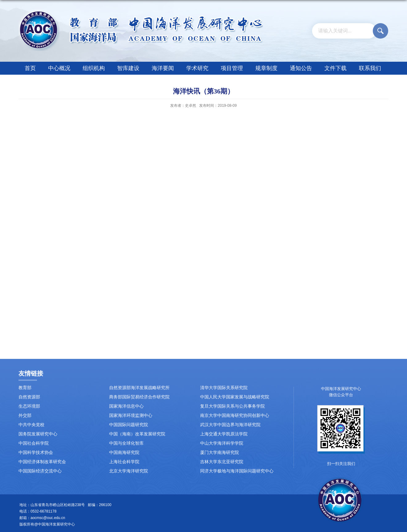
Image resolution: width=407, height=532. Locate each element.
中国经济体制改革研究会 (42, 462)
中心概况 (59, 68)
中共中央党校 (31, 425)
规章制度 (266, 68)
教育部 (25, 388)
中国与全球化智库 (126, 443)
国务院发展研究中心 (38, 434)
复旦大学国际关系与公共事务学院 (232, 406)
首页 (30, 68)
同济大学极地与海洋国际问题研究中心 (237, 471)
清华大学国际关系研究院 (224, 388)
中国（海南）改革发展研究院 (137, 434)
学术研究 (197, 68)
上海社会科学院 (124, 462)
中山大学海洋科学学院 (222, 443)
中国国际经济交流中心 (40, 471)
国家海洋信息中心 (126, 406)
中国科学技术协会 (36, 453)
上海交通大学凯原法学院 (224, 434)
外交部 (25, 416)
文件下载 (335, 68)
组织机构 (94, 68)
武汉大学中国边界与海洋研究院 (230, 425)
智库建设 (128, 68)
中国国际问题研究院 (129, 425)
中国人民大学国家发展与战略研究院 (235, 397)
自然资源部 (29, 397)
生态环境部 (29, 406)
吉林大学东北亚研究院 (222, 462)
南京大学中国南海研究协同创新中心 (235, 416)
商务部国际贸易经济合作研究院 (139, 397)
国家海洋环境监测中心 (131, 416)
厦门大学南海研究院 (220, 453)
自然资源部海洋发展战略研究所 (139, 388)
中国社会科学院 (34, 443)
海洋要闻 (163, 68)
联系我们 (370, 68)
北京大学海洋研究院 (129, 471)
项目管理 (232, 68)
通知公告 (301, 68)
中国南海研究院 (124, 453)
